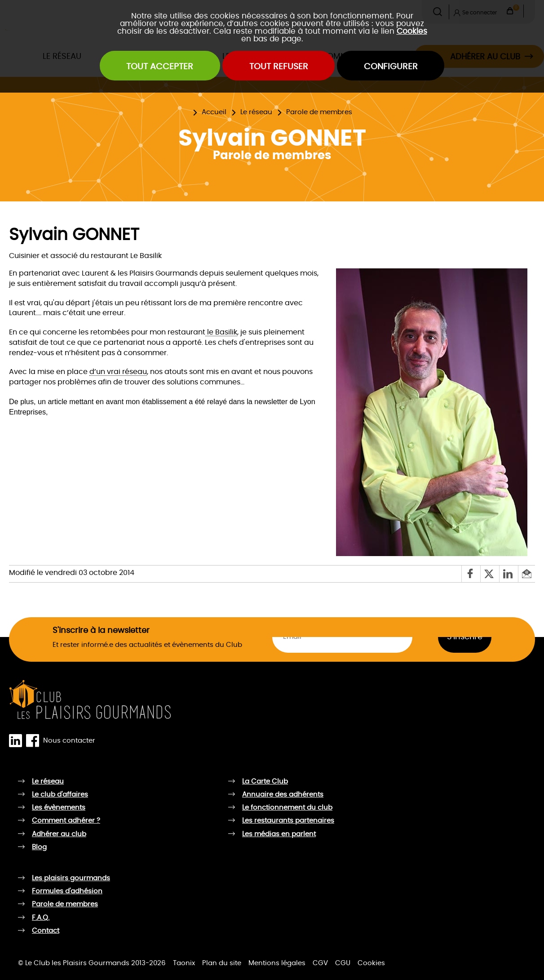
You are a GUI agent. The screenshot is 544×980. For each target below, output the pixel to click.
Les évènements (59, 808)
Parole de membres (319, 112)
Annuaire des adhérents (283, 795)
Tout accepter (160, 67)
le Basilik (221, 332)
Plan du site (222, 963)
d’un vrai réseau (118, 372)
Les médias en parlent (279, 834)
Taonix (184, 963)
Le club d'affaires (60, 795)
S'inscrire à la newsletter (101, 630)
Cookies (412, 31)
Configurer (391, 67)
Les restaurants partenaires (288, 821)
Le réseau (256, 112)
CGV (320, 963)
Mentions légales (277, 963)
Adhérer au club (59, 834)
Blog (39, 847)
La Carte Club (265, 782)
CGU (343, 963)
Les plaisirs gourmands (71, 878)
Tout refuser (279, 67)
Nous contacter (69, 740)
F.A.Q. (41, 918)
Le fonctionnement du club (287, 808)
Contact (46, 931)
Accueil (214, 112)
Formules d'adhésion (67, 891)
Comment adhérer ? (66, 821)
